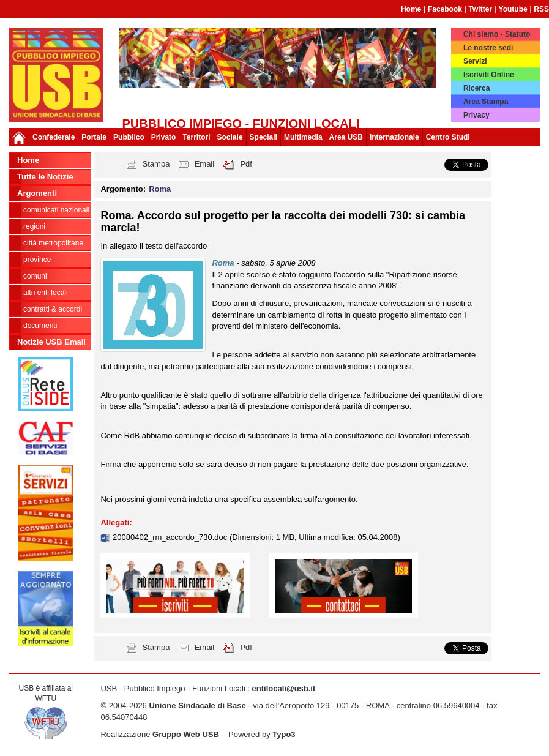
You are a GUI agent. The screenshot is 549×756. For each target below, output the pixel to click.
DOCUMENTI (40, 326)
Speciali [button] (263, 137)
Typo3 (284, 734)
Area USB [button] (346, 137)
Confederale (54, 137)
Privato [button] (164, 137)
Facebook (445, 9)
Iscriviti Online (489, 75)
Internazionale (394, 137)
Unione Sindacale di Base (197, 705)
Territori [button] (196, 137)
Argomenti (37, 193)
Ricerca (476, 88)
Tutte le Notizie (45, 177)
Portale (94, 137)
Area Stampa (486, 102)
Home (411, 9)
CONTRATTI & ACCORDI (53, 309)
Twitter (480, 9)
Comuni (35, 276)
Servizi (475, 61)
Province (37, 260)
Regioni (34, 226)
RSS (541, 9)
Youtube (513, 9)
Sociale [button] (230, 137)
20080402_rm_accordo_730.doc (171, 537)
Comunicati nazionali (56, 210)
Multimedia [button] (303, 137)
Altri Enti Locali (46, 293)
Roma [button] (160, 189)
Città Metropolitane (53, 243)
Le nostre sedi (488, 48)
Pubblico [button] (129, 137)
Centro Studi (448, 137)
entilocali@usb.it (284, 688)
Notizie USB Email (51, 342)
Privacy (476, 115)
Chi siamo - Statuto (497, 34)
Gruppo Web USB (186, 734)
